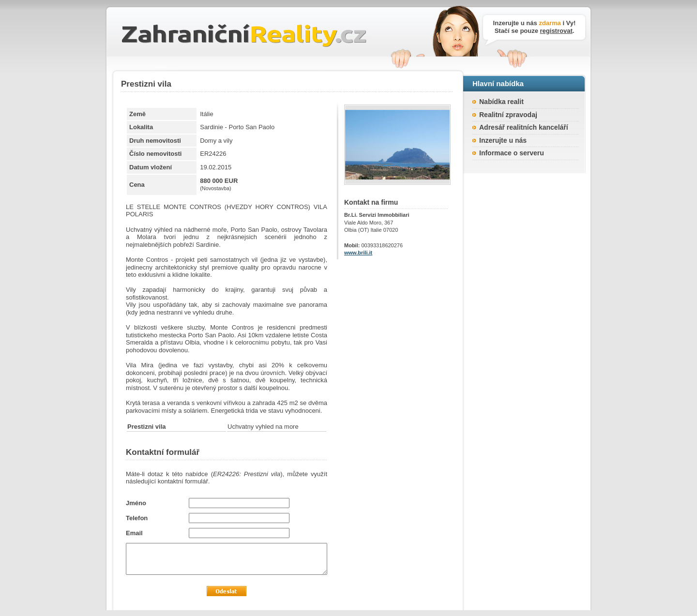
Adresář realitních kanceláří (524, 127)
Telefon (137, 518)
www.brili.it (358, 253)
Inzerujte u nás (503, 140)
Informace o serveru (512, 153)
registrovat (556, 31)
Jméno (136, 503)
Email (134, 533)
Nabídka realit (501, 102)
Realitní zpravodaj (508, 115)
